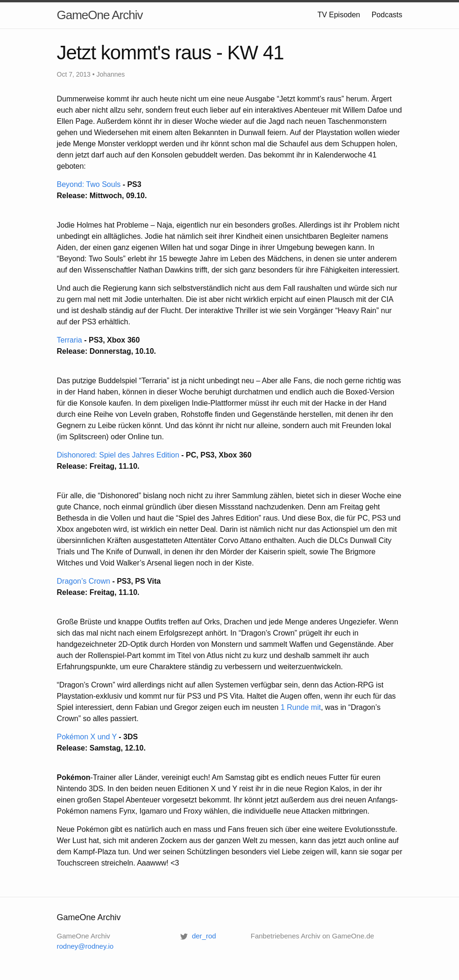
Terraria (70, 340)
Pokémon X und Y (87, 737)
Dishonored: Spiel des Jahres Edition (118, 455)
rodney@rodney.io (85, 946)
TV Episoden (339, 15)
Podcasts (387, 15)
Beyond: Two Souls (89, 184)
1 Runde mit (301, 707)
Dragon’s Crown (84, 581)
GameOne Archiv (100, 15)
